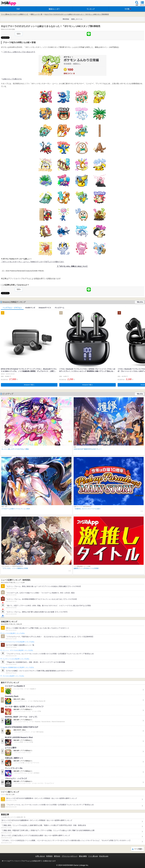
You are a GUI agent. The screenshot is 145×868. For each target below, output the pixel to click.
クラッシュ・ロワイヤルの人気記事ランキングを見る (18, 650)
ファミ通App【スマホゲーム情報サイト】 (15, 14)
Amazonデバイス (45, 308)
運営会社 (57, 856)
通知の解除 (83, 856)
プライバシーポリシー (70, 856)
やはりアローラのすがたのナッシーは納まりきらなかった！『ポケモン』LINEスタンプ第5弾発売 (77, 14)
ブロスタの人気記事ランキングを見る (13, 676)
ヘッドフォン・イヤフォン (12, 308)
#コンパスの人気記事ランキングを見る (13, 633)
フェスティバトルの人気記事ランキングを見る (16, 659)
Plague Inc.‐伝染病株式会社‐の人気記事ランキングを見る (18, 667)
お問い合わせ (40, 856)
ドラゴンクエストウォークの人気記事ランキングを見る (18, 642)
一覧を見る (140, 302)
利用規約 (49, 856)
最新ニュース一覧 (36, 14)
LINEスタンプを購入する (12, 79)
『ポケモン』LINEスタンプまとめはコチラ (19, 52)
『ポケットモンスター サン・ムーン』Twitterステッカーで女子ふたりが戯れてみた (33, 262)
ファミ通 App (8, 3)
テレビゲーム (59, 308)
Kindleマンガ (30, 308)
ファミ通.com (93, 856)
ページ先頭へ (139, 849)
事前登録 (66, 19)
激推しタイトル (77, 19)
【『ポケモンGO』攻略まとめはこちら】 (72, 266)
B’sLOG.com (104, 856)
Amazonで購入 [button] (29, 385)
